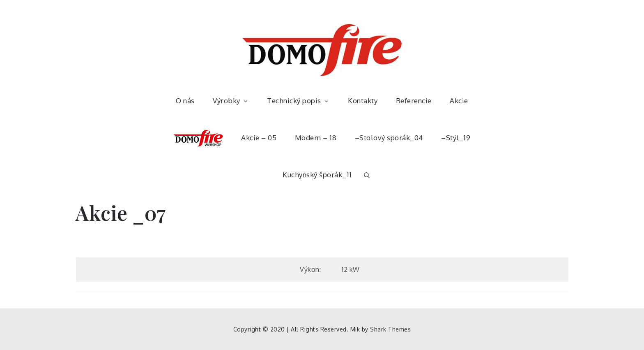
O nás (185, 101)
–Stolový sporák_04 (389, 138)
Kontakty (363, 101)
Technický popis (298, 101)
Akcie (459, 101)
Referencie (414, 101)
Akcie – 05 (259, 138)
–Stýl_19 (456, 138)
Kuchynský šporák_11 (317, 175)
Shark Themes (390, 329)
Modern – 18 (316, 138)
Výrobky (231, 101)
